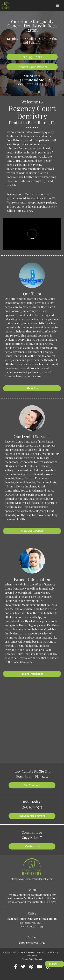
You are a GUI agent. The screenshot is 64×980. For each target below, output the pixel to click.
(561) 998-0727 (24, 211)
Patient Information (32, 674)
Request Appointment (32, 67)
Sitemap (39, 959)
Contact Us (32, 846)
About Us (32, 388)
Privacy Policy (28, 959)
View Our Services (32, 531)
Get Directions (32, 785)
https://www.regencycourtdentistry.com (32, 879)
